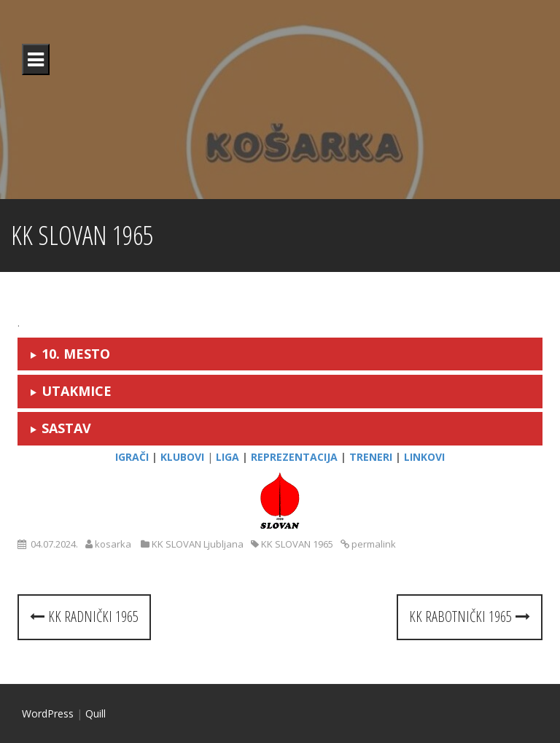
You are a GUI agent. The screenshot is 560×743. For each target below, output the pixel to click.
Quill (96, 713)
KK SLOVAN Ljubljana (198, 544)
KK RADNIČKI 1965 (84, 616)
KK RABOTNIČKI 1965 (470, 616)
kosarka (113, 544)
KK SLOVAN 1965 (297, 544)
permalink (373, 544)
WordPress (48, 713)
